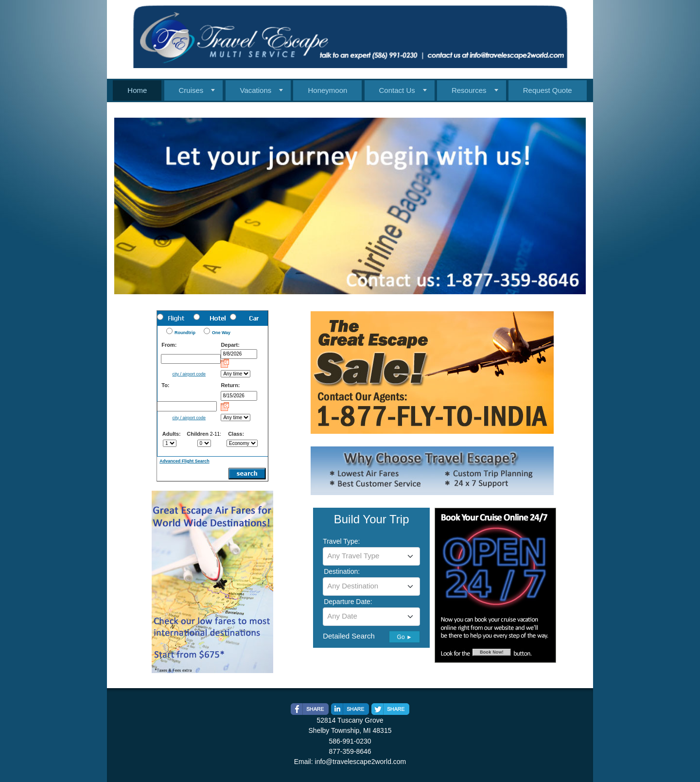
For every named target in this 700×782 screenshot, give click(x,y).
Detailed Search (349, 636)
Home (137, 90)
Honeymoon (327, 90)
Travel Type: (341, 541)
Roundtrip (185, 333)
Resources (469, 90)
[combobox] (371, 556)
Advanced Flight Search (184, 461)
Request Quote (548, 90)
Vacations (256, 90)
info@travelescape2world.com (361, 762)
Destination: (342, 571)
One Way (221, 333)
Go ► (405, 637)
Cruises (191, 90)
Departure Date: (348, 602)
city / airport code (189, 374)
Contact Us (397, 90)
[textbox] (371, 556)
